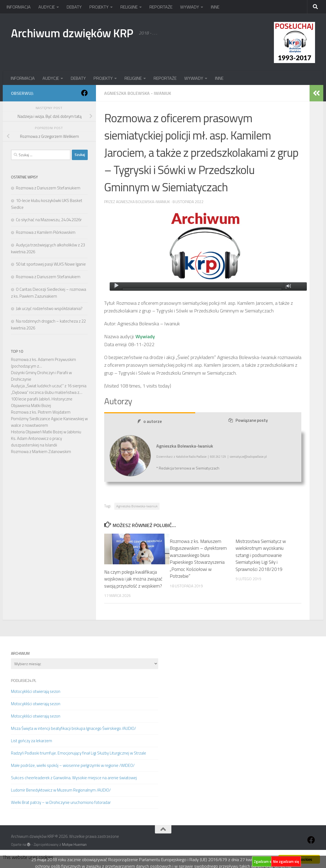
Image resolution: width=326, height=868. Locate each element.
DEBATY (74, 7)
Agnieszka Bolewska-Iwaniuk (143, 202)
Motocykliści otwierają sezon (36, 691)
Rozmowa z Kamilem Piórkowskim (46, 232)
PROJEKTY (99, 7)
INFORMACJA (19, 7)
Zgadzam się (264, 861)
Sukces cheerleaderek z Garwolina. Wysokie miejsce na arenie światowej (74, 778)
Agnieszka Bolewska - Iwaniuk (138, 93)
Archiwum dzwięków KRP (72, 33)
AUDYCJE (47, 7)
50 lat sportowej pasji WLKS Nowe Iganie (51, 264)
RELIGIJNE (129, 7)
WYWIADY (190, 7)
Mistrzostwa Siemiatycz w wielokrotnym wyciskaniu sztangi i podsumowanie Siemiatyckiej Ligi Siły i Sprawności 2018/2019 (261, 555)
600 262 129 (218, 457)
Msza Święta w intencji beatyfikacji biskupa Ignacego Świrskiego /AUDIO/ (73, 728)
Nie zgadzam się (286, 861)
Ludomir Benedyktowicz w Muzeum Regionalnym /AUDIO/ (61, 790)
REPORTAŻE (161, 7)
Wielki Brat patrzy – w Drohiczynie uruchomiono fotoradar (61, 802)
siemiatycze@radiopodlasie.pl (248, 457)
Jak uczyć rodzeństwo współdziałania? (49, 308)
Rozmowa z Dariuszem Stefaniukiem (48, 188)
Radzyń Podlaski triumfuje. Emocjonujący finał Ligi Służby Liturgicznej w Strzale (79, 753)
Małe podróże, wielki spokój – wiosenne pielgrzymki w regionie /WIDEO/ (73, 765)
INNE (215, 7)
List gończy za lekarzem (32, 741)
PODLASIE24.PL (24, 680)
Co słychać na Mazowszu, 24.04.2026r (49, 220)
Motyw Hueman (74, 844)
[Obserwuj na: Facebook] (84, 93)
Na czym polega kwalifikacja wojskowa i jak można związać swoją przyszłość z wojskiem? (133, 579)
